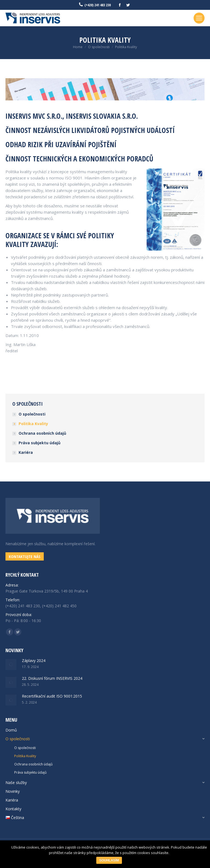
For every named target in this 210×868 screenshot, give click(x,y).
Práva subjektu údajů (40, 443)
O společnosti (99, 47)
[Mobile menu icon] (199, 18)
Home (78, 47)
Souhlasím (109, 860)
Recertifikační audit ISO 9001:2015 (52, 696)
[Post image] (11, 664)
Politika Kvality (33, 424)
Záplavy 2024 (34, 661)
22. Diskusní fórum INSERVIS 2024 (52, 678)
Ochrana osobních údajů (42, 433)
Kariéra (26, 452)
